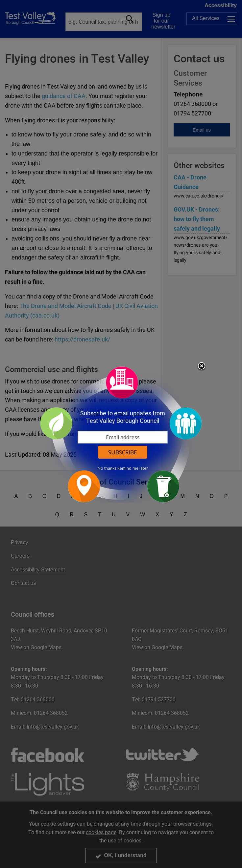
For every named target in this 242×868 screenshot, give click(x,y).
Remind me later (133, 468)
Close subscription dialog (202, 366)
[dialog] (121, 434)
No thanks (107, 468)
